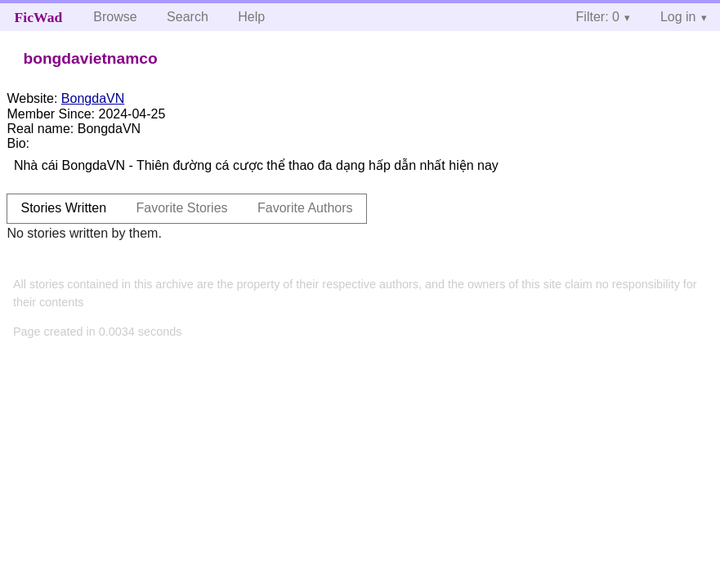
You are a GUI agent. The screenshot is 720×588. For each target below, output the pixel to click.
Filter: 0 (598, 17)
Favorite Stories (182, 208)
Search (188, 17)
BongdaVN (93, 98)
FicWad (39, 17)
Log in (678, 17)
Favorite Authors (305, 208)
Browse (115, 17)
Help (251, 17)
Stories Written (63, 208)
